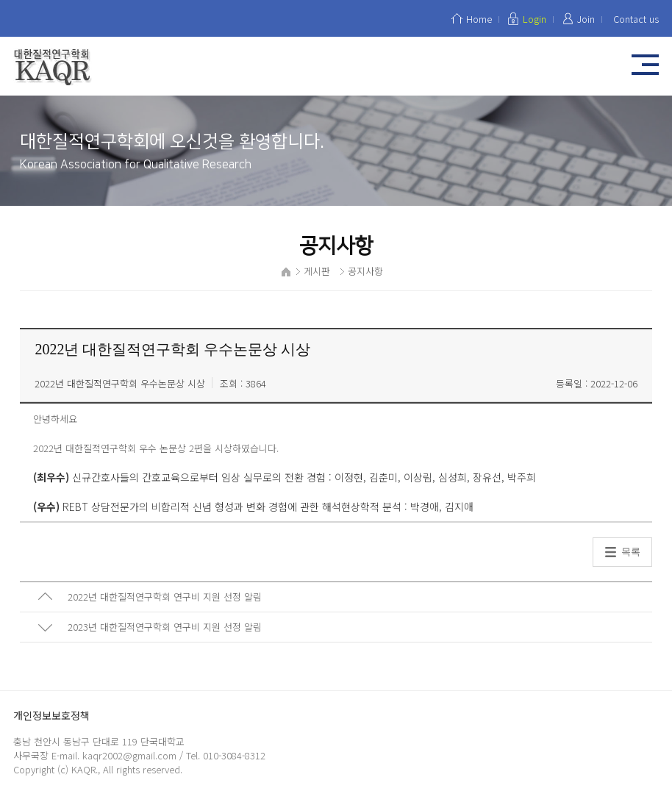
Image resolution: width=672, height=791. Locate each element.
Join (586, 19)
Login (535, 19)
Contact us (636, 19)
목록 (631, 552)
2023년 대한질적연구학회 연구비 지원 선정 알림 (165, 627)
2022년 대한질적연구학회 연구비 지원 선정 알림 (165, 597)
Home (479, 19)
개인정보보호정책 (51, 715)
